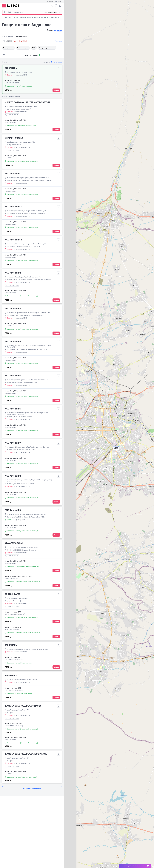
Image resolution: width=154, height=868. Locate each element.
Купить (56, 90)
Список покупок (56, 6)
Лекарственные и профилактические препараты (31, 17)
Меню (4, 6)
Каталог (8, 17)
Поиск (5, 12)
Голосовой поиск (59, 12)
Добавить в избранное (58, 68)
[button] (116, 450)
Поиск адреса (4, 41)
